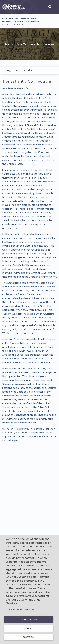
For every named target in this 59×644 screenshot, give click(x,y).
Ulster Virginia (32, 21)
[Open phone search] (50, 7)
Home (4, 18)
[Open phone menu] (56, 7)
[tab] (29, 70)
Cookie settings (28, 619)
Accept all (28, 637)
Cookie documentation (21, 609)
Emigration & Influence (19, 18)
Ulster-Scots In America (13, 21)
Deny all (28, 628)
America (35, 18)
